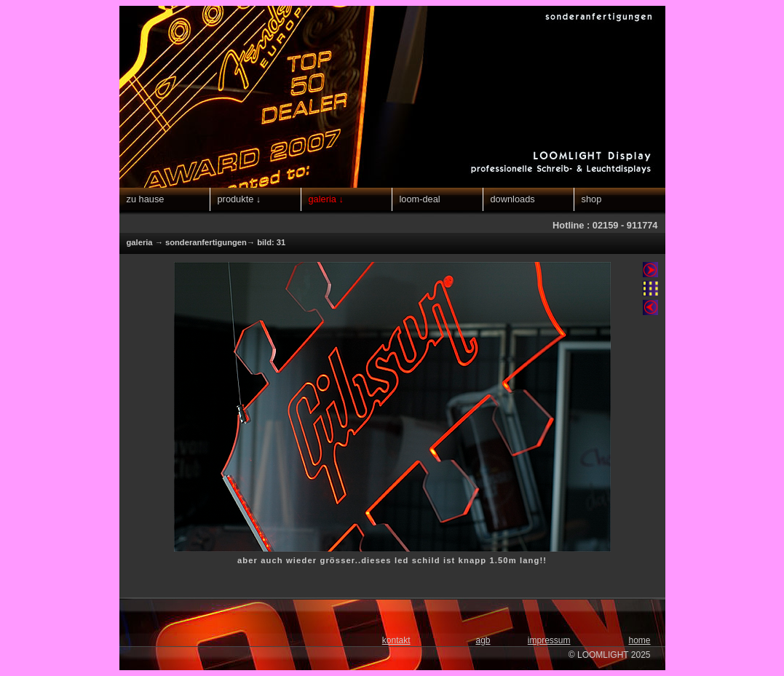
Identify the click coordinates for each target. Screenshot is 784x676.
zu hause (146, 199)
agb (483, 640)
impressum (549, 640)
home (639, 640)
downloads (513, 199)
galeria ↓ (326, 199)
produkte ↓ (239, 199)
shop (592, 199)
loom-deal (420, 199)
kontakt (396, 640)
